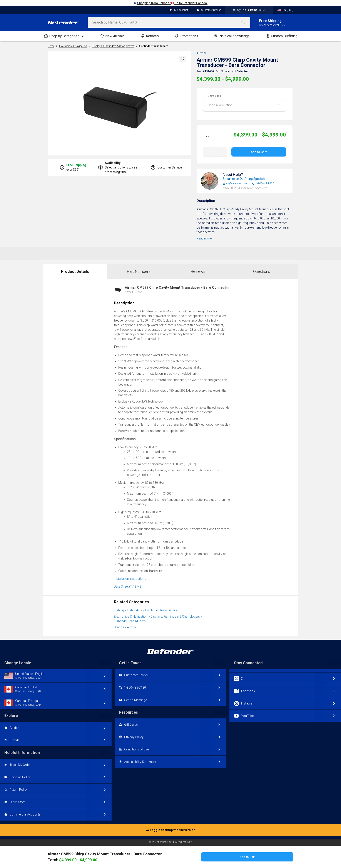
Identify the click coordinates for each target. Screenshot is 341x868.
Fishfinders (135, 610)
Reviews (198, 271)
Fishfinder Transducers (154, 46)
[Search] (246, 22)
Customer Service (209, 10)
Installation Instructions (130, 579)
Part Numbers (139, 271)
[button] (183, 59)
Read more (204, 238)
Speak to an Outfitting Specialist (245, 179)
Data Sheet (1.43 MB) (128, 587)
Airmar (202, 53)
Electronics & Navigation (131, 617)
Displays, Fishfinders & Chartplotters (175, 617)
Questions (262, 271)
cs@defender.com (235, 184)
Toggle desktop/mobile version (171, 830)
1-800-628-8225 (263, 184)
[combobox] (169, 22)
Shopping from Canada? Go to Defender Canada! (170, 3)
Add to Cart (259, 152)
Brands (119, 627)
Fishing (119, 610)
